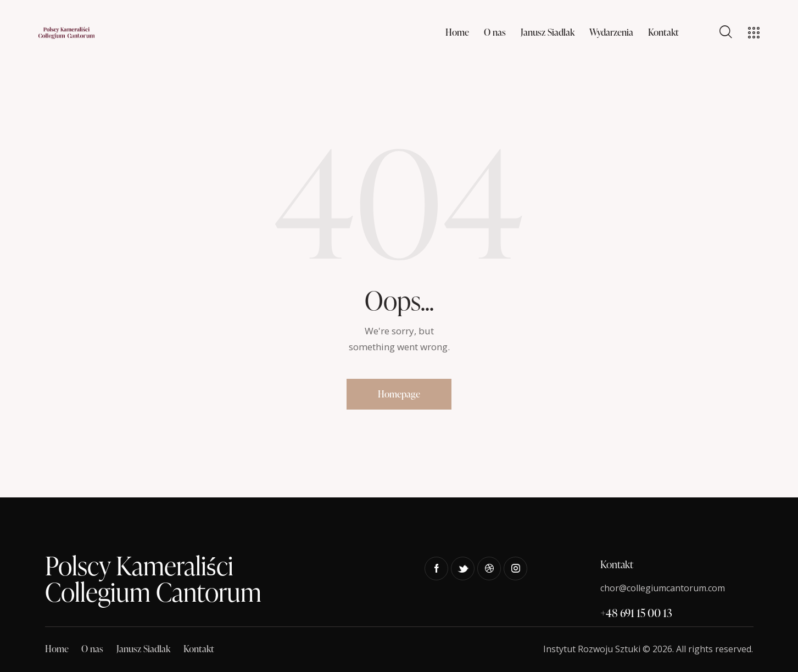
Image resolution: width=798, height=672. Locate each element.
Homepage (399, 394)
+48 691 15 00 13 (636, 613)
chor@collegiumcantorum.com (663, 588)
